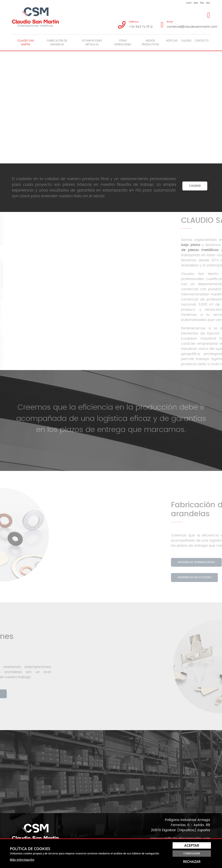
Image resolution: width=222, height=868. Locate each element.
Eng (196, 3)
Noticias (172, 41)
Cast (189, 3)
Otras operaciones (123, 43)
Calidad (186, 41)
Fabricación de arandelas (57, 43)
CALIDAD (195, 186)
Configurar (192, 853)
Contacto (202, 41)
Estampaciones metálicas (92, 43)
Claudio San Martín (26, 43)
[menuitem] (26, 43)
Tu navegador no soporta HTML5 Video (111, 107)
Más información (22, 860)
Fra (202, 3)
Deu (208, 3)
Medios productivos (150, 43)
